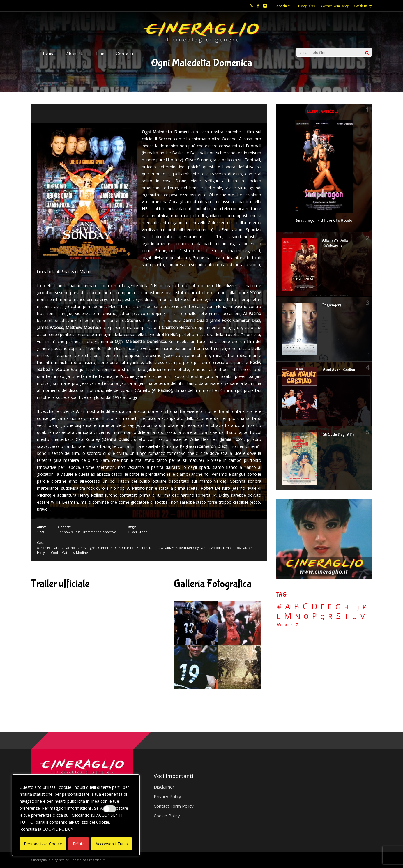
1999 (40, 532)
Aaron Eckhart (48, 548)
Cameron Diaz (109, 548)
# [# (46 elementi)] (279, 607)
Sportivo (110, 532)
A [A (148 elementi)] (288, 606)
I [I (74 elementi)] (353, 607)
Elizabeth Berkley (185, 548)
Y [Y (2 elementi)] (291, 625)
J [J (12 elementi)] (358, 608)
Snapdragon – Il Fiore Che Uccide (324, 220)
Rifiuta (79, 844)
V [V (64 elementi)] (363, 616)
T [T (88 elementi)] (347, 616)
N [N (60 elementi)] (298, 616)
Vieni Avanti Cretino (339, 370)
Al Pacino (68, 548)
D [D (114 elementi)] (314, 607)
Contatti (124, 54)
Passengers (332, 305)
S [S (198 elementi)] (338, 616)
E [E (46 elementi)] (323, 607)
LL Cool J (53, 553)
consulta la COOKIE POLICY (47, 829)
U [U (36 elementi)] (355, 617)
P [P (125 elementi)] (314, 616)
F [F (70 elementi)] (330, 607)
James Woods (211, 548)
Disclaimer (283, 6)
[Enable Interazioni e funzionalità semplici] (110, 809)
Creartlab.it (96, 860)
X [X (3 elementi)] (286, 625)
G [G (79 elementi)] (338, 607)
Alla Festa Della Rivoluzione (335, 243)
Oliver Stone (138, 532)
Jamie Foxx (231, 548)
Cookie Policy (363, 6)
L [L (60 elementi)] (279, 616)
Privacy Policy (306, 6)
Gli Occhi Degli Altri (338, 434)
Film (100, 54)
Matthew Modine (75, 553)
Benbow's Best (69, 532)
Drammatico (92, 532)
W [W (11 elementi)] (279, 625)
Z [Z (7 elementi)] (297, 625)
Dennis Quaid (160, 548)
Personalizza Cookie (43, 844)
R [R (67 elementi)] (330, 617)
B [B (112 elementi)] (296, 607)
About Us (75, 54)
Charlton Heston (135, 548)
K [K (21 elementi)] (364, 607)
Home (49, 54)
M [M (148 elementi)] (288, 616)
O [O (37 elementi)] (306, 617)
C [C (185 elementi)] (305, 606)
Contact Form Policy (335, 6)
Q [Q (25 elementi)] (322, 617)
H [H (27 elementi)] (346, 607)
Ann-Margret (86, 548)
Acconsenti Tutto (112, 844)
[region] (76, 815)
